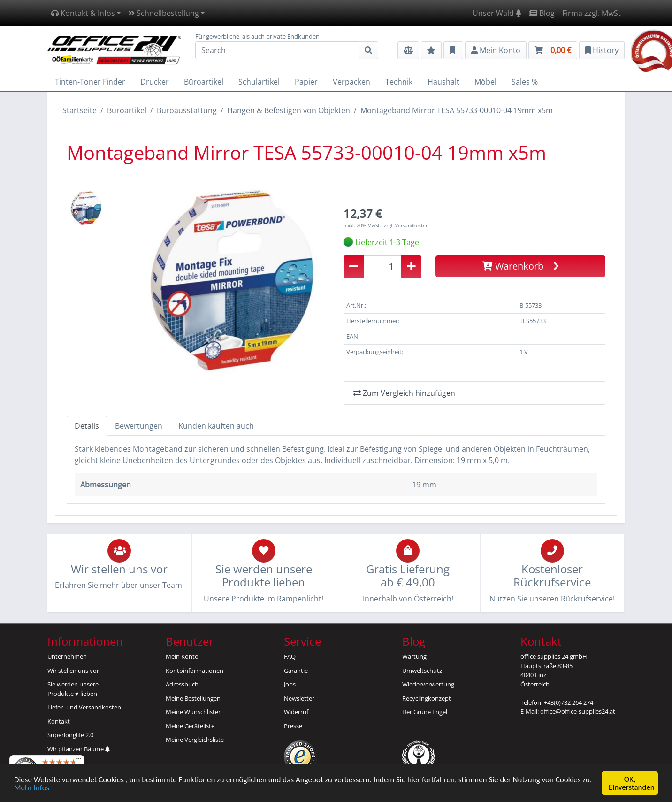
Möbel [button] (485, 82)
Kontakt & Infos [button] (83, 13)
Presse (293, 726)
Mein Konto (182, 656)
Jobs (290, 684)
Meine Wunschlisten (194, 712)
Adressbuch (182, 684)
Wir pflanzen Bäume (79, 749)
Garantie (296, 671)
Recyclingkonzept (427, 698)
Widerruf (296, 712)
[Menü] (79, 761)
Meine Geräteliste (190, 726)
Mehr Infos (32, 789)
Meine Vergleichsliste (195, 740)
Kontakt (59, 721)
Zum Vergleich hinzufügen (404, 393)
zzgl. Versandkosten (406, 225)
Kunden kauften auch (216, 426)
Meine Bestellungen (193, 698)
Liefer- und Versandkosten (84, 707)
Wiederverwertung (428, 684)
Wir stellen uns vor (73, 671)
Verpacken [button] (351, 82)
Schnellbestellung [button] (164, 13)
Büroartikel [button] (204, 82)
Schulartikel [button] (259, 82)
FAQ (290, 656)
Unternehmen (67, 656)
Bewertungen (139, 426)
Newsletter (299, 698)
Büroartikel (127, 110)
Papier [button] (306, 82)
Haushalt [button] (443, 82)
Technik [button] (399, 82)
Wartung (414, 656)
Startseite (80, 110)
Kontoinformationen (195, 671)
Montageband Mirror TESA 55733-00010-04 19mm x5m (457, 110)
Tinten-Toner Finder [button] (90, 82)
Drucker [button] (155, 82)
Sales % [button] (525, 82)
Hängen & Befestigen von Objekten (289, 110)
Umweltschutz (422, 671)
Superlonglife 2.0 (70, 735)
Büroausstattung (187, 110)
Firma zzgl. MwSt (592, 13)
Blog (542, 13)
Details (87, 426)
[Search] (277, 50)
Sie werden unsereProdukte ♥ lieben (73, 689)
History (602, 50)
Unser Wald (497, 13)
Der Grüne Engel (425, 712)
